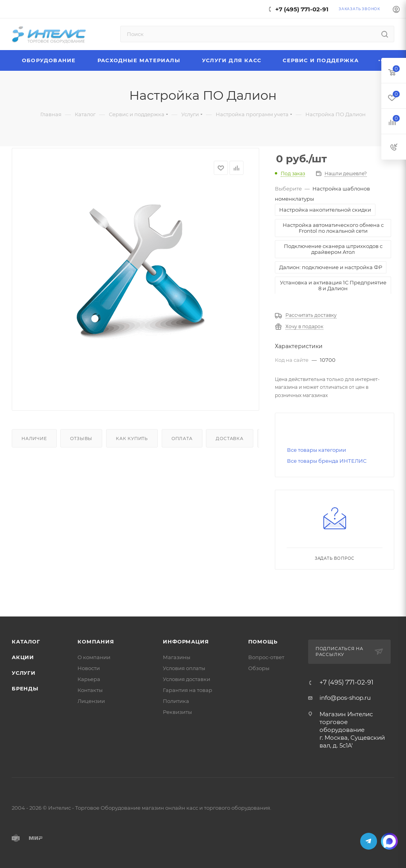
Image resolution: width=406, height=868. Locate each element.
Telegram (369, 841)
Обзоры (259, 668)
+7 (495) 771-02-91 (302, 9)
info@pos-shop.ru (345, 698)
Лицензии (91, 701)
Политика (176, 701)
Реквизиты (177, 712)
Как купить (132, 438)
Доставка (229, 438)
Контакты (90, 690)
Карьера (89, 679)
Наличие (34, 438)
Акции (23, 657)
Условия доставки (187, 679)
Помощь (263, 642)
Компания (96, 642)
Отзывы (81, 438)
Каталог (26, 642)
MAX (389, 841)
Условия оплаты (184, 668)
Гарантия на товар (188, 690)
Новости (89, 668)
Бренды (25, 688)
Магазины (177, 657)
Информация (186, 642)
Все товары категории (317, 450)
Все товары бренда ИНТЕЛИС (327, 461)
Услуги (24, 673)
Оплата (182, 438)
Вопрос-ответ (266, 657)
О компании (94, 657)
